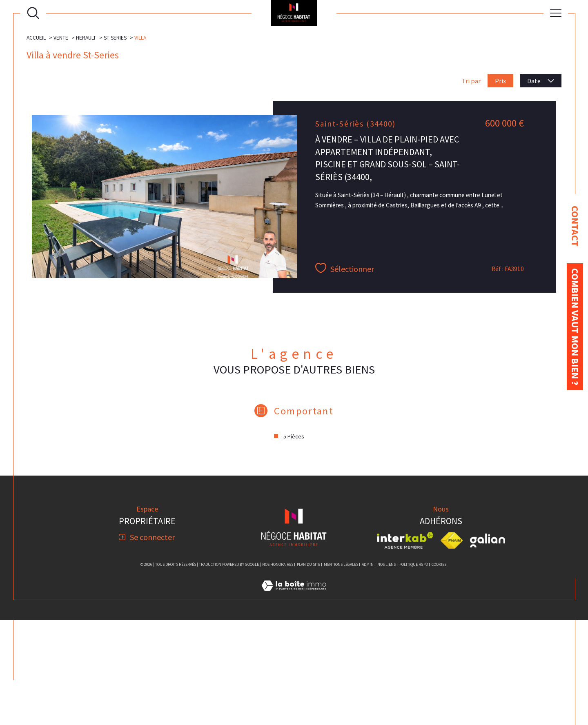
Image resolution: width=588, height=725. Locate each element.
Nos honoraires (278, 669)
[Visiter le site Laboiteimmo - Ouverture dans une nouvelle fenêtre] (294, 700)
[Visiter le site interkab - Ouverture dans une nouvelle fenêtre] (405, 645)
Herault (86, 143)
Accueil (36, 143)
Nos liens (386, 669)
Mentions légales (341, 669)
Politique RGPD (414, 669)
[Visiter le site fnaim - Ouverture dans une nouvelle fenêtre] (452, 645)
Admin (368, 669)
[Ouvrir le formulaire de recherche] (33, 13)
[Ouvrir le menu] (556, 13)
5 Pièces (294, 541)
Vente (61, 143)
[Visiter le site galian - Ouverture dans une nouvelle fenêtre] (488, 645)
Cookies (439, 669)
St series (115, 143)
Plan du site (308, 669)
